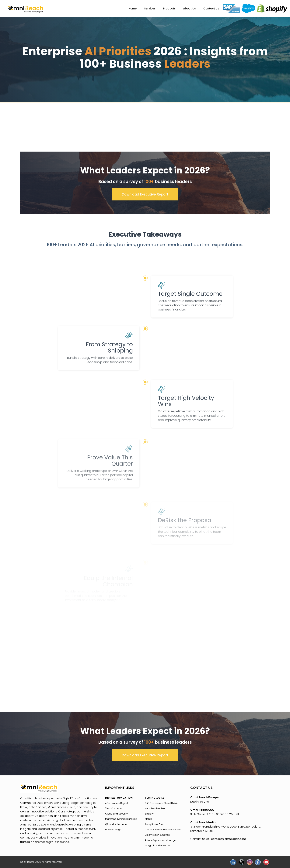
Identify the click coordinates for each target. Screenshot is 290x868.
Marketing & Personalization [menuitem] (121, 819)
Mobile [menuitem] (149, 819)
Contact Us (211, 9)
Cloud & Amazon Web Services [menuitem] (163, 830)
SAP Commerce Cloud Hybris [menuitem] (162, 803)
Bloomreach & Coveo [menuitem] (157, 835)
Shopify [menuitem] (149, 814)
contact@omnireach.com (229, 839)
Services (150, 9)
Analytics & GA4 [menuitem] (154, 824)
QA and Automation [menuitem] (117, 824)
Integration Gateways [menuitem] (157, 845)
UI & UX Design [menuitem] (113, 830)
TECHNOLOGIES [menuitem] (155, 798)
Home (133, 9)
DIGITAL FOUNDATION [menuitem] (119, 798)
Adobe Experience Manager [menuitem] (161, 840)
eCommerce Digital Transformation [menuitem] (116, 806)
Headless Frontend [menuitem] (156, 808)
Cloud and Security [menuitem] (116, 814)
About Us (189, 9)
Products (169, 9)
